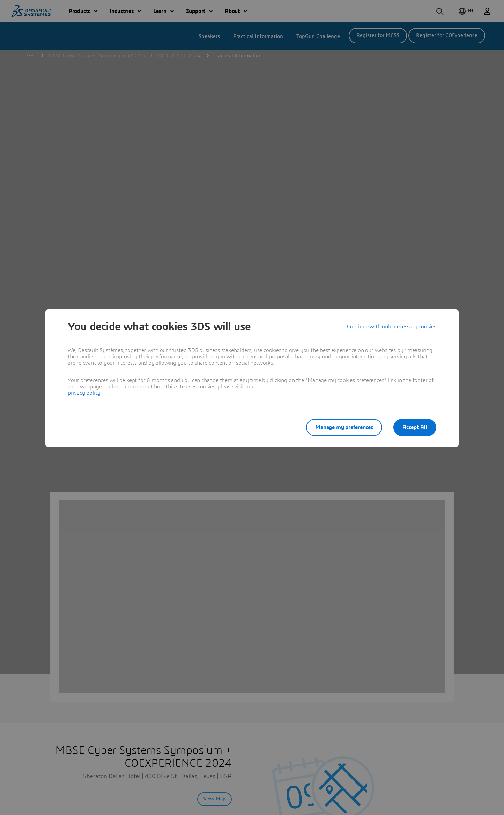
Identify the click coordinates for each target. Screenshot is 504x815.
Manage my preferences (344, 427)
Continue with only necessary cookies (392, 327)
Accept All (415, 427)
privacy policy (84, 393)
